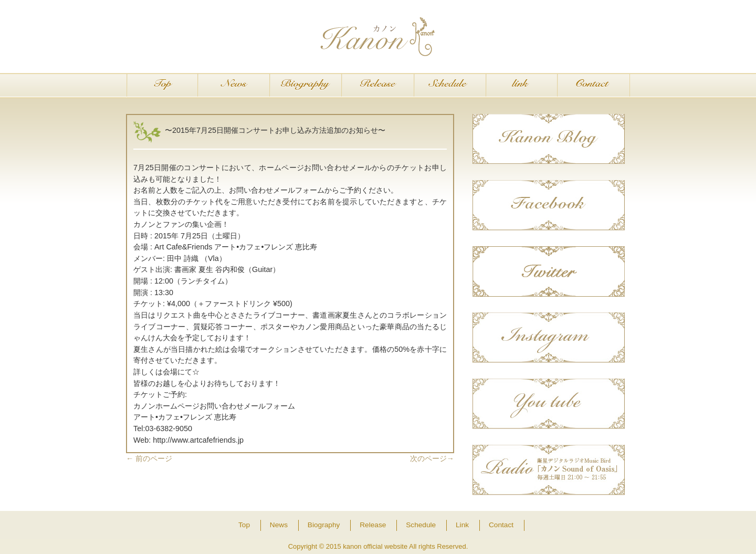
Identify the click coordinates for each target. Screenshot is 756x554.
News (234, 86)
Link (522, 86)
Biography (306, 86)
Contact (594, 86)
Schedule (450, 86)
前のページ (149, 458)
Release (378, 86)
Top (162, 86)
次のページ (432, 458)
